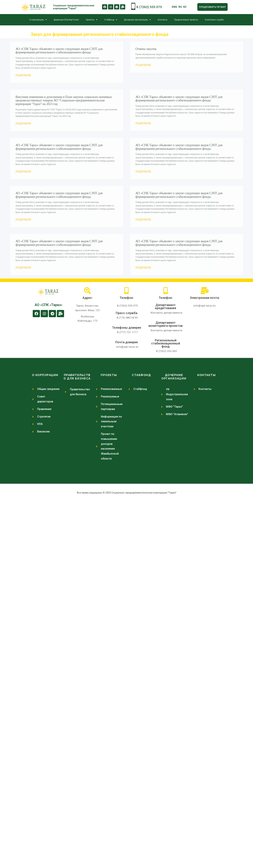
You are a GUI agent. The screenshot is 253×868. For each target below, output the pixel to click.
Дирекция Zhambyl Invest (66, 20)
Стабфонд (111, 20)
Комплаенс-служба (214, 20)
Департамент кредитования (166, 306)
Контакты (163, 20)
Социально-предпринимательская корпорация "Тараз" (74, 7)
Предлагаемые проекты (186, 20)
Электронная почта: (205, 298)
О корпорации (38, 20)
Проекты (92, 20)
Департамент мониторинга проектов (166, 324)
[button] (212, 7)
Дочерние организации (137, 20)
